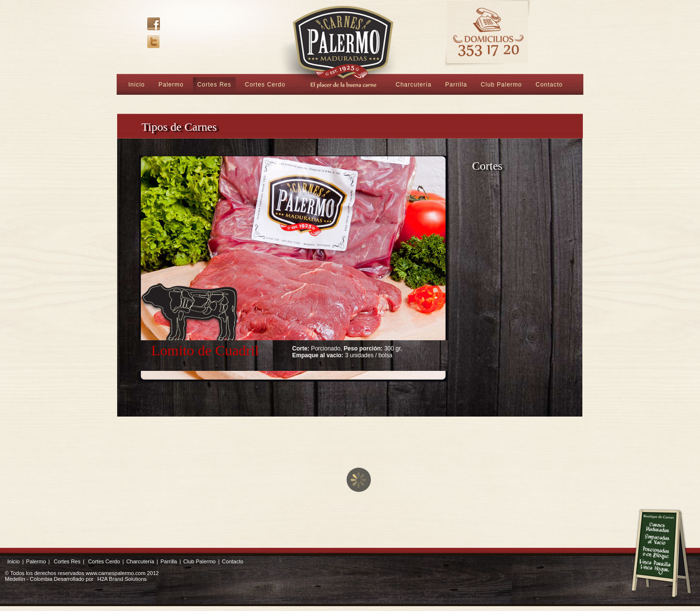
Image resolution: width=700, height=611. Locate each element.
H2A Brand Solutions (122, 579)
